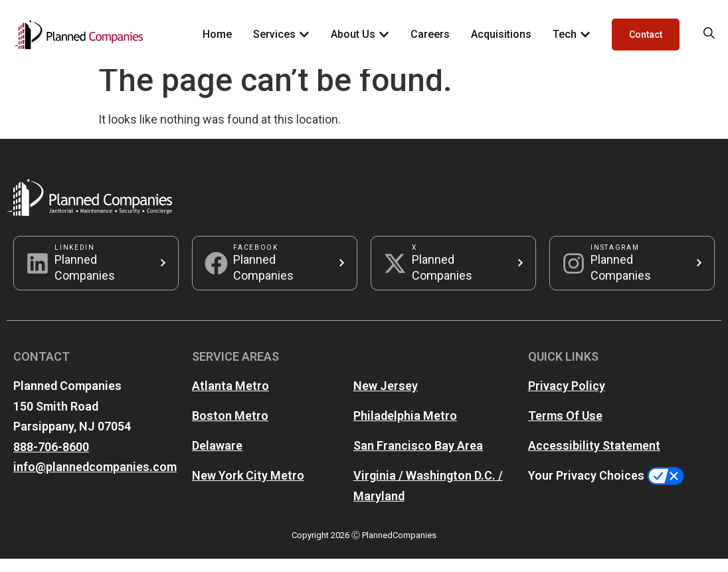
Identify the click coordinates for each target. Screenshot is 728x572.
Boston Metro (230, 429)
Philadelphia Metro (405, 429)
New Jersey (386, 399)
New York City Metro (248, 489)
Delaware (217, 459)
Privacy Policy (567, 399)
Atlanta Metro (230, 399)
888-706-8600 (51, 460)
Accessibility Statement (594, 459)
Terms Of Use (565, 429)
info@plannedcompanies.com (95, 480)
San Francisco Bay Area (418, 459)
